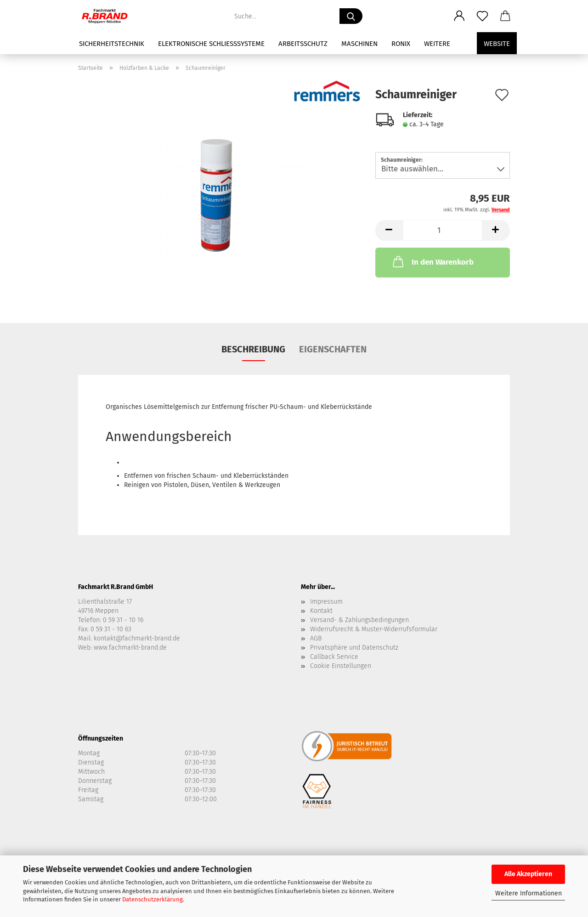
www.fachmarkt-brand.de (130, 648)
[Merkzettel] (482, 16)
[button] (459, 16)
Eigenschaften (333, 349)
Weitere (437, 44)
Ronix (401, 44)
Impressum (326, 602)
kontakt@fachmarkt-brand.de (137, 638)
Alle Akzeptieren (528, 874)
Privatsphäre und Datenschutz (354, 648)
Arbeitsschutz (303, 44)
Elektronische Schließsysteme (211, 44)
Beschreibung (253, 349)
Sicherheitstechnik (112, 44)
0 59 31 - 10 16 (123, 620)
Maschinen (359, 44)
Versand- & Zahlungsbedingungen (359, 620)
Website (497, 44)
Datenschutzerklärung (153, 899)
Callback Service (334, 657)
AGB (316, 638)
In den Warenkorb (432, 261)
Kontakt (321, 611)
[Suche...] (351, 16)
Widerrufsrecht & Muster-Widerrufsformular (374, 629)
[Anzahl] (443, 230)
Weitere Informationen (529, 893)
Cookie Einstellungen (341, 666)
